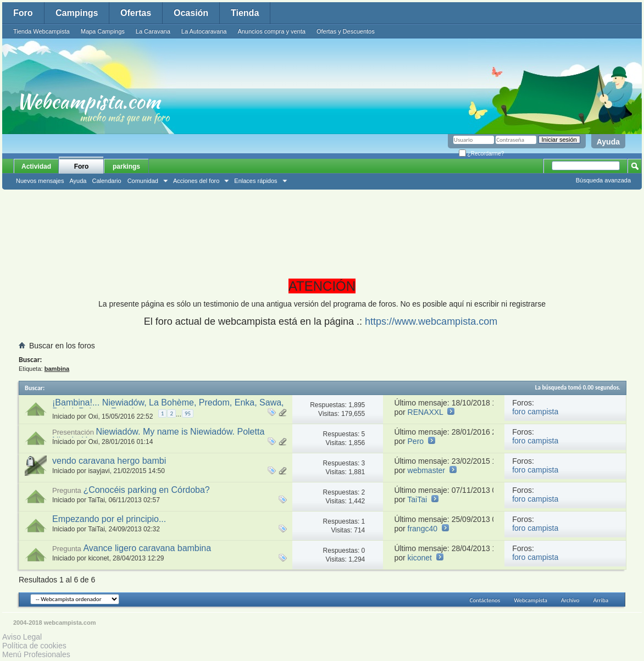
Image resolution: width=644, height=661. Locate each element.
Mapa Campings (103, 31)
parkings (126, 166)
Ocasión (191, 13)
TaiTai (96, 500)
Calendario (106, 181)
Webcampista (531, 600)
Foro (23, 13)
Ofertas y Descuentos (346, 31)
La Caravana (153, 31)
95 (188, 413)
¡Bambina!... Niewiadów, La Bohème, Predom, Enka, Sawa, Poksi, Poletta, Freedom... (168, 407)
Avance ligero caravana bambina (147, 548)
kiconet (98, 558)
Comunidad (143, 181)
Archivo (570, 600)
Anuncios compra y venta (271, 31)
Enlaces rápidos (256, 181)
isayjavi (99, 471)
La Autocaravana (204, 31)
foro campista (535, 412)
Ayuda (608, 142)
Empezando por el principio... (109, 519)
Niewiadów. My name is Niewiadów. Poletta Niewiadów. (158, 436)
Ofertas (136, 13)
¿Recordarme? (481, 154)
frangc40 (423, 529)
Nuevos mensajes (40, 181)
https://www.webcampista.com (431, 321)
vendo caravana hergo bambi (109, 461)
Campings (77, 13)
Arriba (601, 600)
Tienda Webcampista (41, 31)
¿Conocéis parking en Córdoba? (146, 490)
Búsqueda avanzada (603, 180)
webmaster (426, 470)
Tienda (245, 13)
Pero (416, 441)
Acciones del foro (196, 181)
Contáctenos (485, 600)
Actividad (36, 166)
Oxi (93, 416)
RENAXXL (426, 412)
